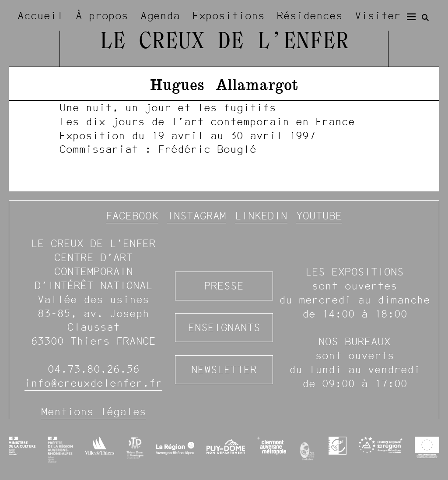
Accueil (40, 16)
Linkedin (261, 216)
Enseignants (224, 327)
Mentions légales (94, 411)
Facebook (132, 216)
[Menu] (411, 17)
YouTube (319, 216)
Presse (224, 286)
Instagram (197, 216)
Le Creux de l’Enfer (224, 42)
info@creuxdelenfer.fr (93, 383)
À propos (102, 16)
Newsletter (224, 369)
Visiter (378, 16)
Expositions (229, 16)
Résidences (310, 16)
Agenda (160, 16)
